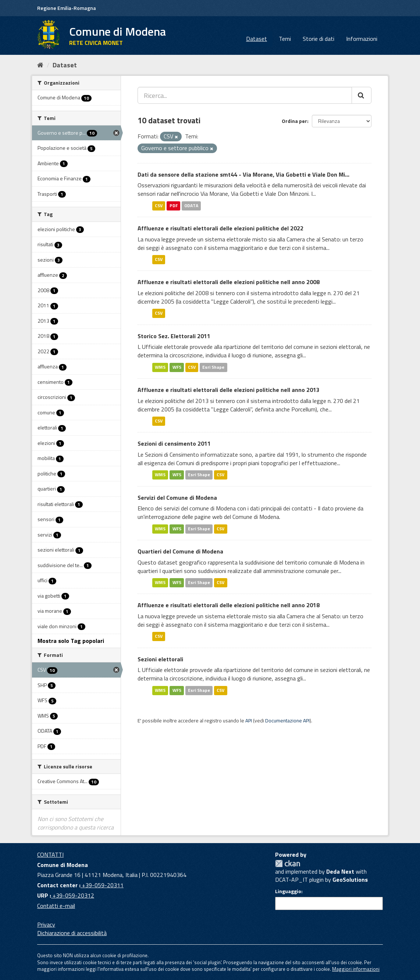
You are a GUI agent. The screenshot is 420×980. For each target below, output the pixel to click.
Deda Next (340, 871)
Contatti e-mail (56, 906)
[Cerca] (362, 95)
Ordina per (294, 121)
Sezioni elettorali (160, 659)
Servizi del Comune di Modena (177, 498)
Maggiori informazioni (356, 969)
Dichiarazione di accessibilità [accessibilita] (72, 933)
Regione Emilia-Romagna (67, 8)
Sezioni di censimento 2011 (174, 443)
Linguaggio (288, 891)
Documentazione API (287, 721)
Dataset (257, 39)
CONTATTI (50, 855)
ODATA (191, 206)
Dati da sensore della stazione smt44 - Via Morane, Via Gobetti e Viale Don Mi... (243, 174)
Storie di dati (318, 39)
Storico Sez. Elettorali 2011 (174, 336)
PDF (174, 206)
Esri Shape (213, 367)
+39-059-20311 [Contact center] (102, 885)
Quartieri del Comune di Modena (180, 551)
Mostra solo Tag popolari (71, 641)
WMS (160, 367)
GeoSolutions (350, 880)
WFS (177, 367)
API (249, 721)
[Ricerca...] (245, 95)
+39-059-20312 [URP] (73, 895)
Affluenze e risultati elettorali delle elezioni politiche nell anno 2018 (229, 605)
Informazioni (362, 39)
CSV (159, 206)
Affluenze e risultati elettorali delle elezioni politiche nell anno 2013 (229, 390)
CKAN (288, 864)
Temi (285, 39)
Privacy (46, 924)
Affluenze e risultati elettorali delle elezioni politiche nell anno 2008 (229, 282)
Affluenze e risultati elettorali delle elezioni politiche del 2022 (220, 228)
